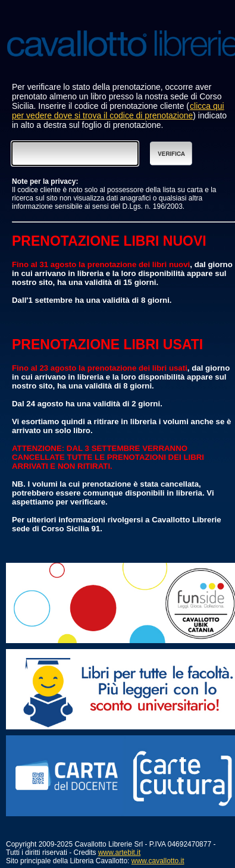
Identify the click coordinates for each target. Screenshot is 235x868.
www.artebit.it (119, 853)
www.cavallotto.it (158, 861)
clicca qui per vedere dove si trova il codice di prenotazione (118, 111)
